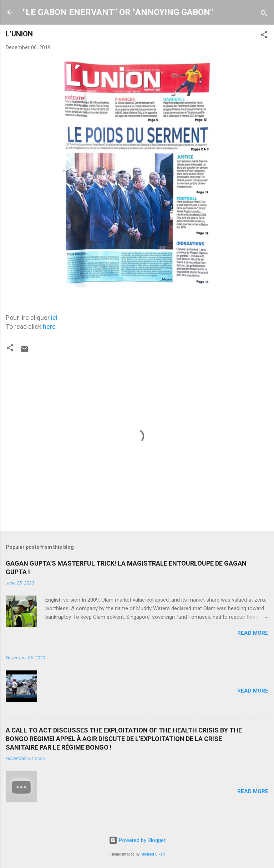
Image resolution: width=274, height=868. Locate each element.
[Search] (264, 14)
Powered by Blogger (137, 840)
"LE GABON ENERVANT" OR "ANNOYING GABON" (118, 12)
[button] (264, 36)
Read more (253, 633)
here (49, 326)
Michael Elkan (153, 854)
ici (54, 318)
